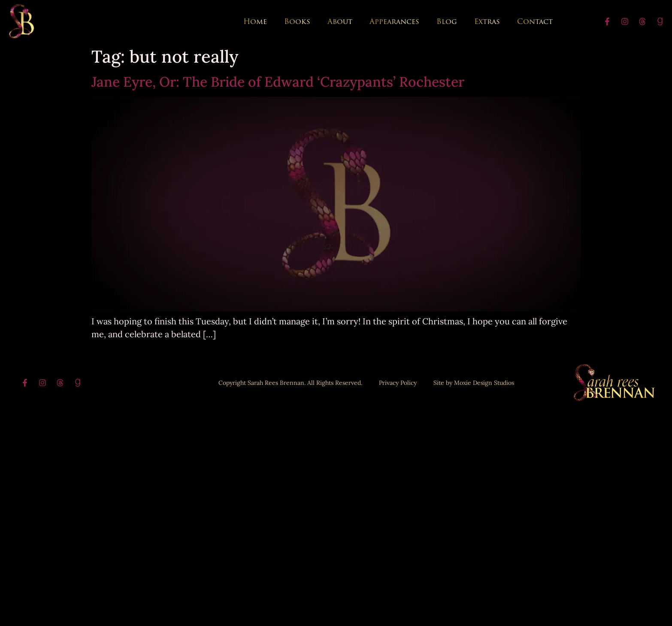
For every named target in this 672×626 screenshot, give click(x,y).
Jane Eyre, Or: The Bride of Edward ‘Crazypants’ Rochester (278, 82)
